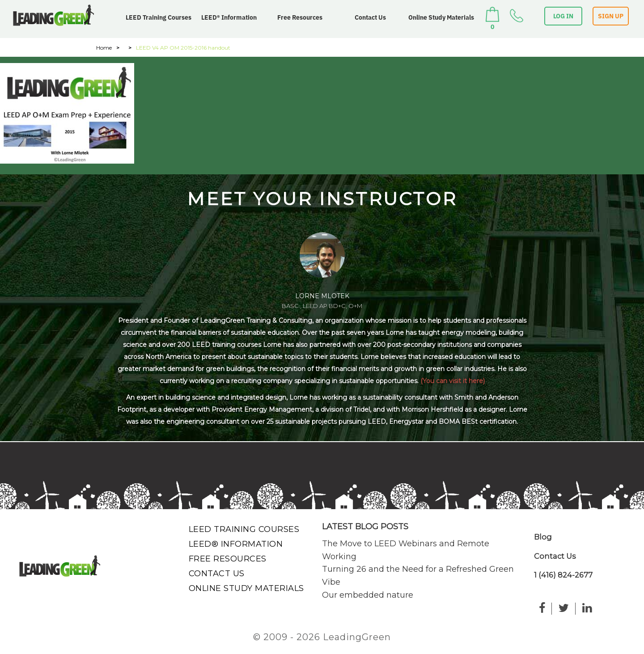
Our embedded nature (368, 595)
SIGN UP (611, 16)
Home (104, 48)
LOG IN (563, 16)
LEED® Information (229, 17)
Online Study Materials (441, 17)
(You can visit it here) (453, 381)
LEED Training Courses (159, 17)
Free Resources (300, 17)
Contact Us (370, 17)
